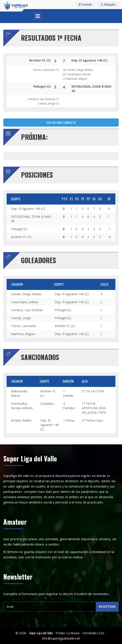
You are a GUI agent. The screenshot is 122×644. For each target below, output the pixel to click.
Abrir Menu (38, 16)
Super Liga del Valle (41, 633)
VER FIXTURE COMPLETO (61, 122)
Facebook (85, 4)
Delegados (108, 4)
